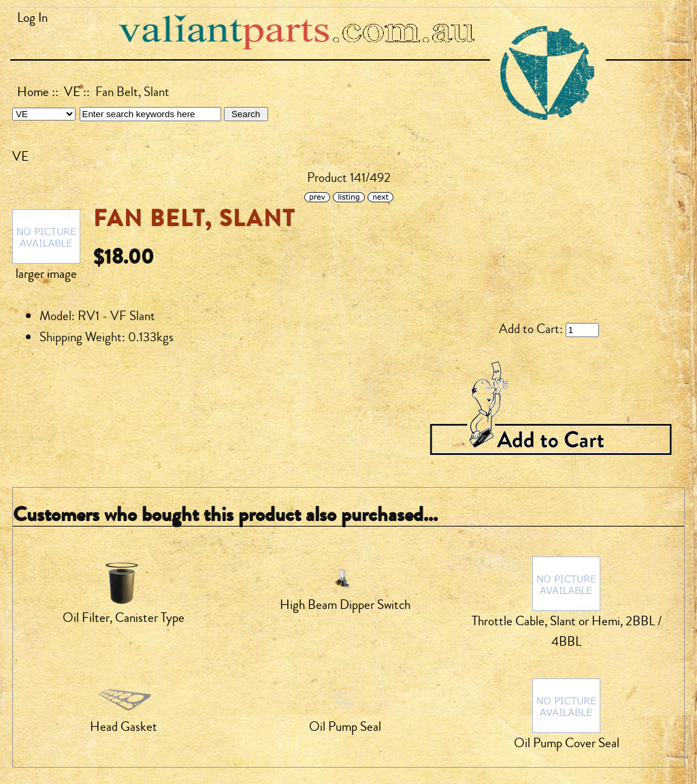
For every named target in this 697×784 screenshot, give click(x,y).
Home (33, 92)
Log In (32, 18)
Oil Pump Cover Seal (567, 743)
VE (72, 92)
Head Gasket (124, 727)
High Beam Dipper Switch (345, 605)
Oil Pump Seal (345, 727)
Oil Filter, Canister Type (124, 618)
